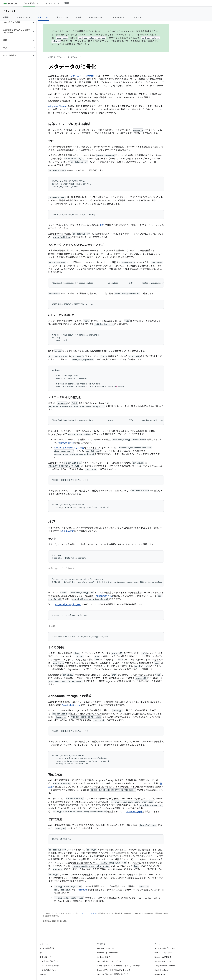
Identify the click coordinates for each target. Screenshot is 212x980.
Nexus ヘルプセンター (164, 957)
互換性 (79, 17)
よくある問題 (68, 531)
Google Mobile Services (165, 966)
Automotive (118, 17)
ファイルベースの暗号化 (82, 76)
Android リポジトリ (48, 948)
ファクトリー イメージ (49, 966)
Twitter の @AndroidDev (107, 953)
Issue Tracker (160, 974)
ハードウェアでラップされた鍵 (69, 448)
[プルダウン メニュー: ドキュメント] (39, 3)
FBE (102, 225)
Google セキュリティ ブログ (109, 961)
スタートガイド (23, 17)
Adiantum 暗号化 (66, 443)
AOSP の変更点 (66, 44)
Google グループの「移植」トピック (113, 974)
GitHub (43, 974)
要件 (42, 953)
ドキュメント (10, 11)
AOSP (51, 57)
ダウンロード (45, 957)
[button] (16, 22)
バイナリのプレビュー (49, 961)
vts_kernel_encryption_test (68, 605)
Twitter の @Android (106, 948)
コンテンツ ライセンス (89, 913)
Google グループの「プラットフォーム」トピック (118, 966)
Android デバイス (97, 17)
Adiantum (82, 890)
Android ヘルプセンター (165, 948)
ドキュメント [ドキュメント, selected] (29, 3)
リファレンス (137, 17)
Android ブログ (104, 957)
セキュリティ (76, 57)
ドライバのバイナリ (48, 970)
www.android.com (163, 961)
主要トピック (62, 17)
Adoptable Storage (58, 106)
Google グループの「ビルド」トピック (114, 970)
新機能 (6, 17)
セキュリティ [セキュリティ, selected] (43, 17)
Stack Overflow (161, 970)
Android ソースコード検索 (57, 3)
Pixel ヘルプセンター (163, 953)
